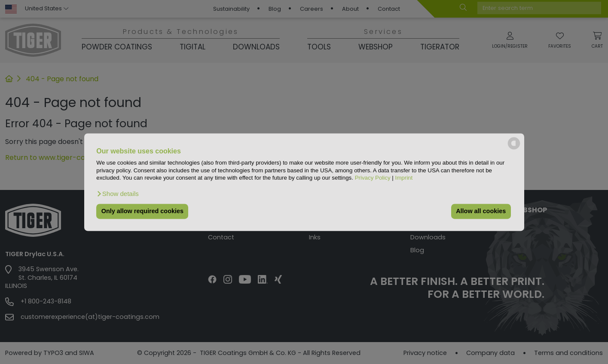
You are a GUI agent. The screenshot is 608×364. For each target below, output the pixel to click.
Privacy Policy (373, 178)
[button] (118, 194)
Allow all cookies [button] (481, 211)
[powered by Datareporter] (514, 148)
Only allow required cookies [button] (142, 211)
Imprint (404, 178)
